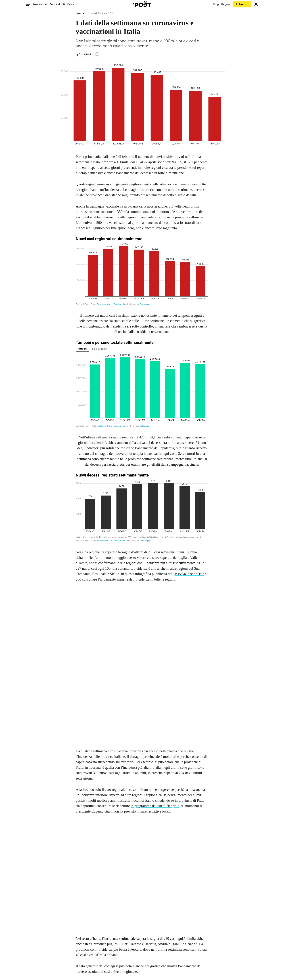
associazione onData (189, 574)
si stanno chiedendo (156, 800)
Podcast (55, 4)
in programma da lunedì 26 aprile (155, 806)
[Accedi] (256, 4)
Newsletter (40, 4)
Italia (80, 13)
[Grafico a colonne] (142, 385)
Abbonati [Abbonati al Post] (242, 4)
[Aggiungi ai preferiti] (97, 54)
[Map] (142, 875)
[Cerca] (64, 4)
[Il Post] (142, 4)
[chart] (142, 272)
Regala (225, 4)
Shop (216, 4)
